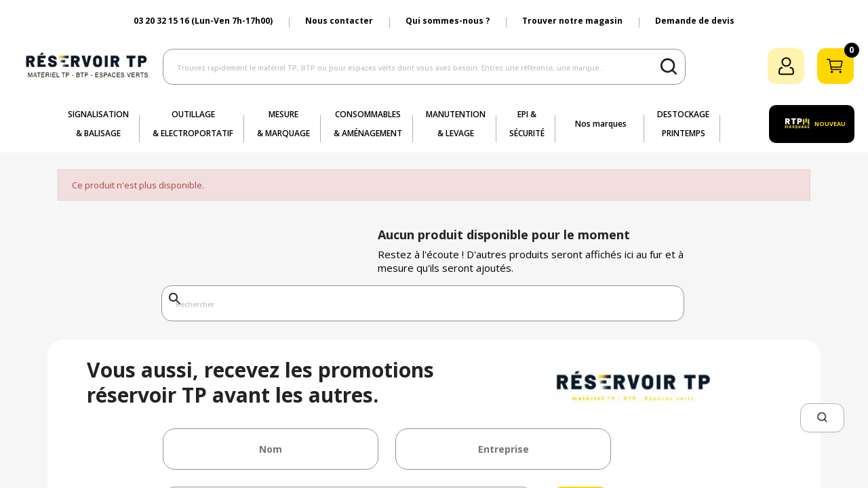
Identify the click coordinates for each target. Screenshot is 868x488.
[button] (822, 418)
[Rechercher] (423, 303)
